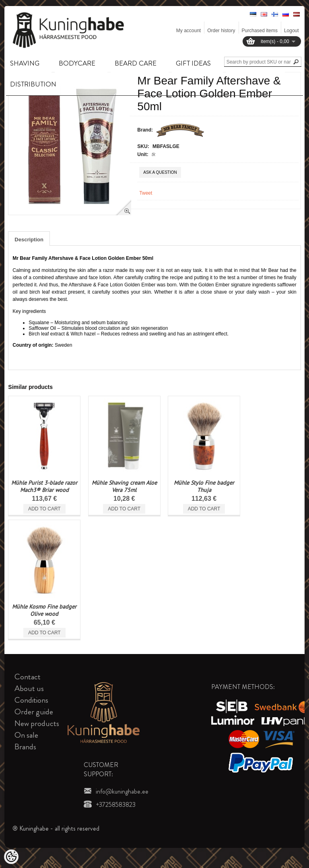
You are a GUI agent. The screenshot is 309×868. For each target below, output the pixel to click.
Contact (28, 677)
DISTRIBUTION (33, 84)
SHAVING (25, 63)
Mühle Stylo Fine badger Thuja (204, 486)
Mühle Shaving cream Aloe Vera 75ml (124, 486)
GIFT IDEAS (193, 63)
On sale (26, 735)
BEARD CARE (136, 63)
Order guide (34, 712)
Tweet (146, 193)
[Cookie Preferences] (11, 857)
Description (29, 240)
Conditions (31, 700)
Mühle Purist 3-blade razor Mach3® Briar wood (44, 486)
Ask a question (160, 172)
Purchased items (260, 31)
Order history (221, 31)
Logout (291, 31)
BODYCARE (77, 63)
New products (37, 723)
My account (188, 31)
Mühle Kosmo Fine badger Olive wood (44, 610)
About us (29, 688)
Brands (25, 747)
